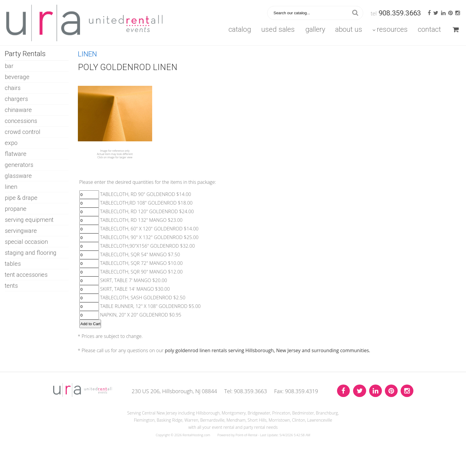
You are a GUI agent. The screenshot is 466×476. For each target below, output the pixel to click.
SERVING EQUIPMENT (29, 220)
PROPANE (16, 209)
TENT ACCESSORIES (26, 275)
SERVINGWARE (21, 231)
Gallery (315, 29)
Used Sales (278, 29)
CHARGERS (16, 99)
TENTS (11, 286)
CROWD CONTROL (23, 132)
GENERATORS (19, 165)
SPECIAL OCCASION (26, 242)
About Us (349, 29)
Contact (429, 29)
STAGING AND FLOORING (31, 253)
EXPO (11, 143)
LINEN (11, 187)
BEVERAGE (17, 77)
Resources (390, 29)
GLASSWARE (18, 176)
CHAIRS (13, 88)
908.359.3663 (400, 13)
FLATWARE (16, 154)
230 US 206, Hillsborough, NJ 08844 (174, 391)
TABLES (13, 264)
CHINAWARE (18, 110)
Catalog (240, 29)
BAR (9, 66)
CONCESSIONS (21, 121)
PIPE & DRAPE (21, 198)
